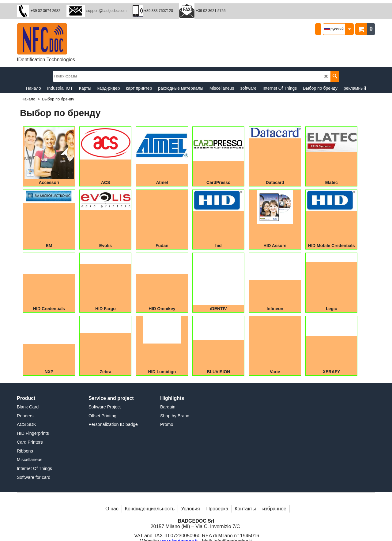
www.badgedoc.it (179, 499)
